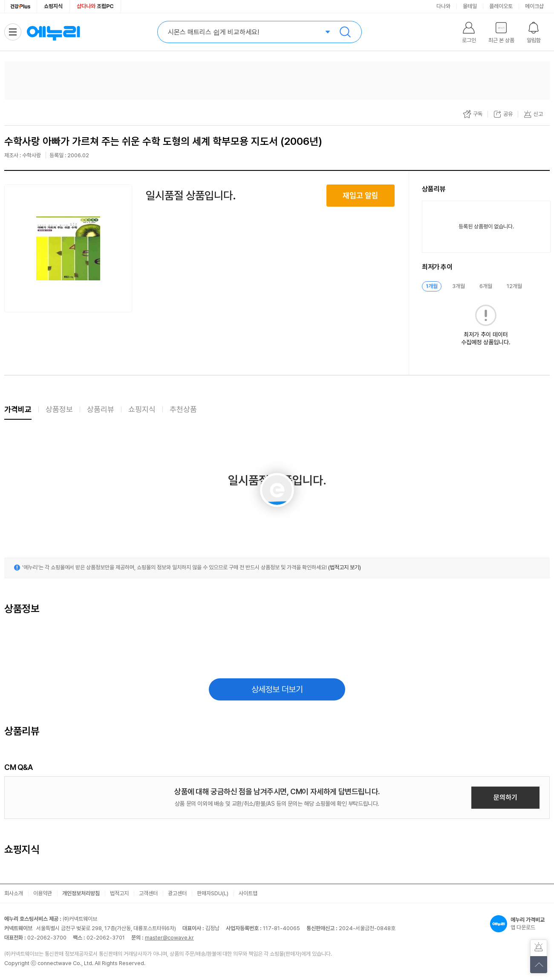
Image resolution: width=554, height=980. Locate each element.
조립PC (95, 6)
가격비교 (18, 409)
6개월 (486, 286)
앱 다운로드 (520, 924)
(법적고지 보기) (345, 567)
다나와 (443, 6)
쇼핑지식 (53, 6)
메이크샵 (534, 6)
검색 (345, 32)
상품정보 (59, 409)
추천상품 (183, 409)
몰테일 (470, 6)
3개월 (459, 286)
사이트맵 (248, 893)
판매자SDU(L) (213, 893)
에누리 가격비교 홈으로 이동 (53, 32)
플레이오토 (501, 6)
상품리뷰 (101, 409)
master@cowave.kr (169, 938)
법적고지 (119, 893)
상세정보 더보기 (277, 689)
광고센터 (177, 893)
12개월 (514, 286)
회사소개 (14, 893)
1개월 (432, 286)
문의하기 (505, 797)
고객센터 (148, 893)
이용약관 (43, 893)
